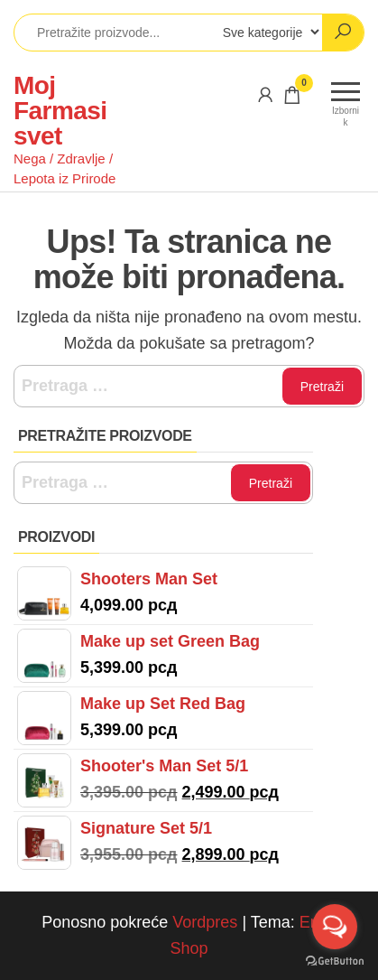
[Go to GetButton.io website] (335, 961)
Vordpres (205, 922)
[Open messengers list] (335, 927)
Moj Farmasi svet (60, 111)
